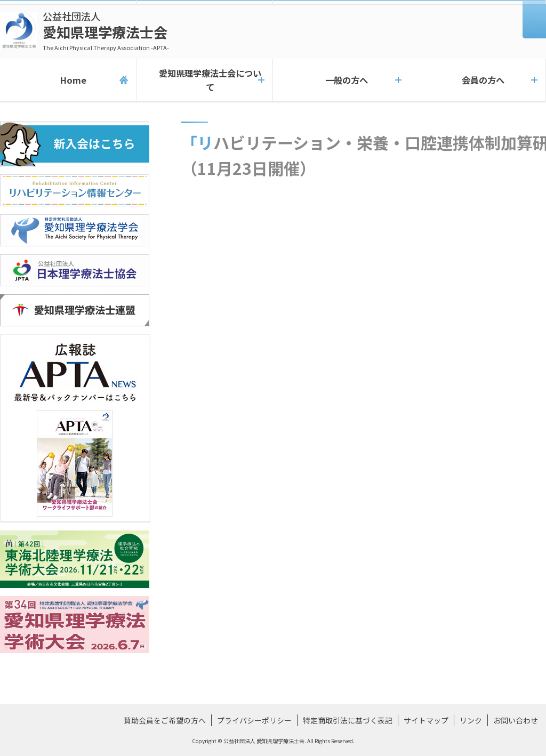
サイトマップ (426, 720)
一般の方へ (341, 80)
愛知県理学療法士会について (204, 80)
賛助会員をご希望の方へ (165, 720)
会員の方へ (478, 80)
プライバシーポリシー (254, 720)
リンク (471, 720)
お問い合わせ (516, 720)
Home (68, 80)
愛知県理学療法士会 (106, 31)
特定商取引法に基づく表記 (348, 720)
